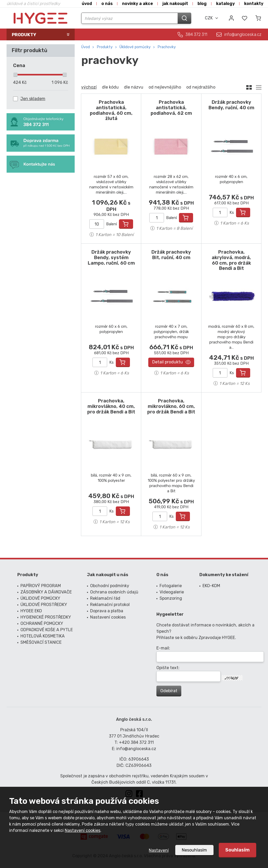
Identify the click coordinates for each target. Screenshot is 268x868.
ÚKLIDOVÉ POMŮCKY (135, 47)
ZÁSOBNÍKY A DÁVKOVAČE (46, 592)
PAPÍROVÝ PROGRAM (41, 586)
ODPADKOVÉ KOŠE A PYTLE (47, 630)
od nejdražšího (201, 87)
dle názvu (134, 87)
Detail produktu (168, 362)
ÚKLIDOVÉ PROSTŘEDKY (44, 605)
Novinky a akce (138, 4)
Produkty (105, 47)
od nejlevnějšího (165, 87)
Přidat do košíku (126, 224)
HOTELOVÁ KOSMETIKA (43, 636)
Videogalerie (172, 592)
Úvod (87, 4)
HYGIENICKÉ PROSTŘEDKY (46, 617)
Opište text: (168, 668)
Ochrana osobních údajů (114, 592)
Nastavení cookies (83, 830)
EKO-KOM (211, 586)
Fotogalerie (171, 586)
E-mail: (163, 648)
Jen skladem (33, 99)
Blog (202, 4)
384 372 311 (196, 34)
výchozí (89, 87)
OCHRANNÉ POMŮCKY (42, 623)
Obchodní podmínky (110, 586)
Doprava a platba (107, 611)
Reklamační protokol (110, 605)
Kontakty (254, 4)
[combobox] (212, 18)
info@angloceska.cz (243, 34)
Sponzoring (171, 598)
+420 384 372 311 (136, 742)
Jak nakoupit (175, 4)
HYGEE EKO (31, 611)
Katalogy (225, 4)
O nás (107, 4)
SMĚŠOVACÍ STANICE (41, 642)
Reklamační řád (105, 598)
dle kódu (110, 87)
